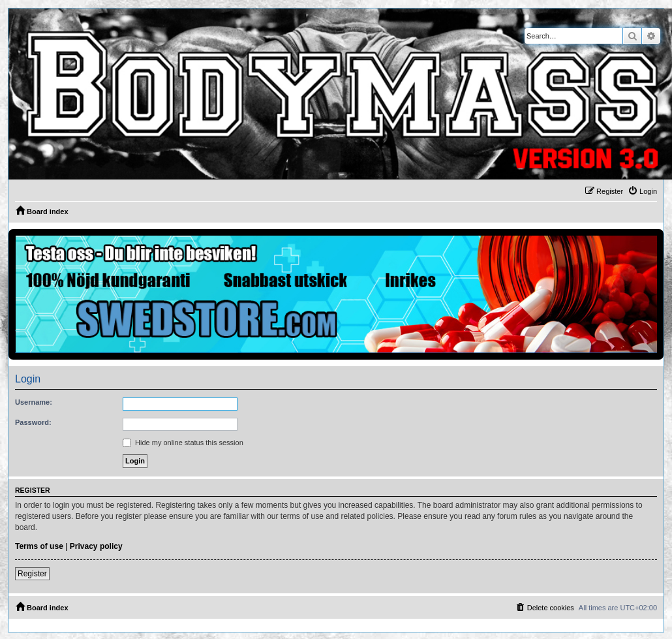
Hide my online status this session (183, 443)
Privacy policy (96, 546)
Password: (33, 422)
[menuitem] (642, 191)
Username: (34, 402)
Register (32, 574)
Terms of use (39, 546)
